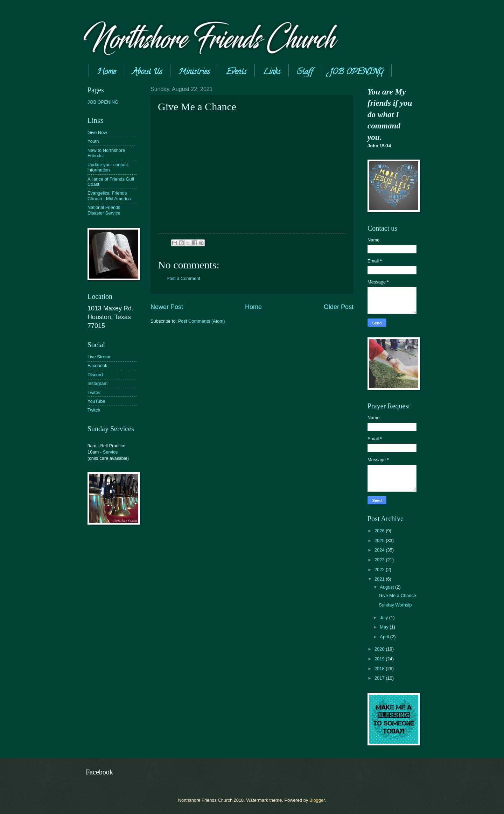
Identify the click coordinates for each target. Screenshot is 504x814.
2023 (380, 560)
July (384, 617)
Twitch (94, 410)
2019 (380, 659)
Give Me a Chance (397, 595)
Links (272, 72)
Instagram (97, 383)
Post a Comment (183, 278)
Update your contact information (108, 167)
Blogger (317, 800)
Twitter (94, 392)
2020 (380, 649)
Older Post (339, 307)
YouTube (96, 401)
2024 (380, 550)
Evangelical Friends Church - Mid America (109, 196)
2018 (380, 669)
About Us (147, 72)
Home (106, 72)
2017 (380, 678)
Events (236, 72)
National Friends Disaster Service (104, 210)
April (385, 637)
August (387, 587)
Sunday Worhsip (395, 605)
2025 (380, 541)
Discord (95, 375)
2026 (380, 531)
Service (110, 452)
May (385, 627)
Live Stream (100, 357)
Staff (305, 72)
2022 (380, 570)
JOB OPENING (356, 72)
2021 (380, 579)
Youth (93, 141)
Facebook (97, 366)
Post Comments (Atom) (202, 321)
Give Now (97, 132)
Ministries (194, 72)
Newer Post (167, 307)
